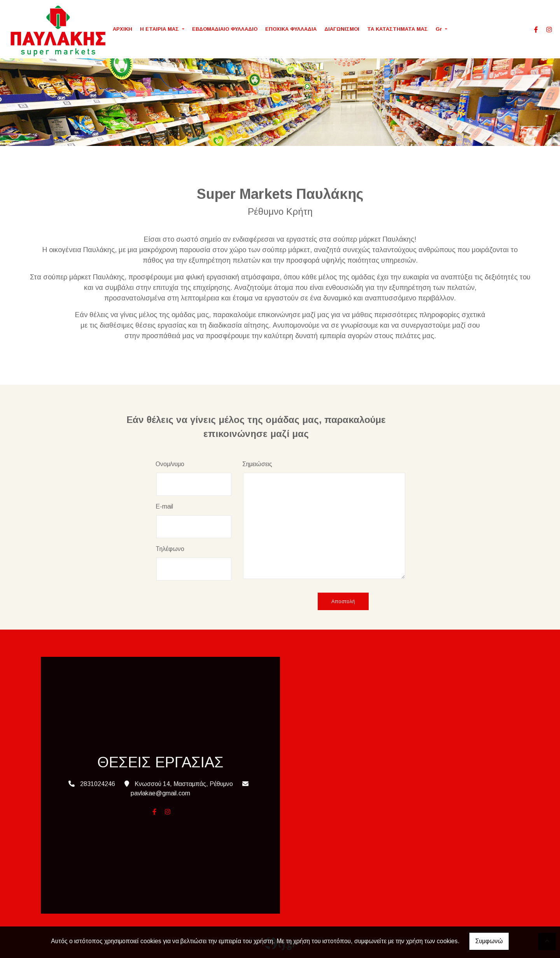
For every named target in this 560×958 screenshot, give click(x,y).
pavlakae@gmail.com (160, 793)
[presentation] (215, 602)
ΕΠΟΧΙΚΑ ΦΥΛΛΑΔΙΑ (291, 29)
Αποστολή (343, 601)
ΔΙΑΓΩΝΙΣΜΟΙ (342, 29)
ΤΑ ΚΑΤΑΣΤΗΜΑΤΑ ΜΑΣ (397, 29)
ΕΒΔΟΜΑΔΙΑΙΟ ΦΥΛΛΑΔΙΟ (225, 29)
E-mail (164, 506)
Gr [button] (440, 29)
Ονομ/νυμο (170, 464)
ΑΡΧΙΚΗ (122, 29)
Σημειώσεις (257, 464)
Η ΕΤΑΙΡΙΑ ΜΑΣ (160, 29)
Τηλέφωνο (170, 549)
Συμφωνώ (489, 941)
